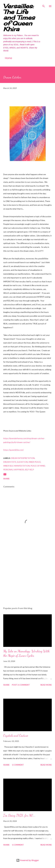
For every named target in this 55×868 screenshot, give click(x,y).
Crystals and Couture (16, 735)
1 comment (18, 765)
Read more (46, 685)
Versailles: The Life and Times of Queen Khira (19, 18)
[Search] (44, 5)
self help (29, 470)
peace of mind (38, 466)
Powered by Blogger (28, 860)
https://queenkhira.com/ (14, 450)
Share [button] (6, 479)
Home (8, 58)
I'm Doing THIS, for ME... (19, 815)
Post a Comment (21, 685)
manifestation (22, 466)
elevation (22, 462)
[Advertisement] (27, 579)
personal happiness (14, 470)
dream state (10, 462)
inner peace (35, 462)
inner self (8, 466)
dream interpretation (23, 458)
